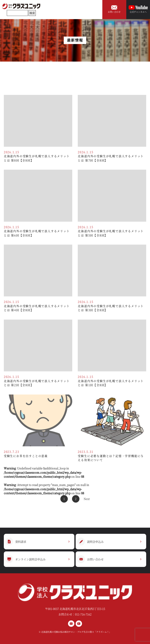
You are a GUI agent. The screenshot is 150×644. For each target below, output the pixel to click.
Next (87, 499)
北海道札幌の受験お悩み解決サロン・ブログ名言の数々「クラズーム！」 (76, 632)
